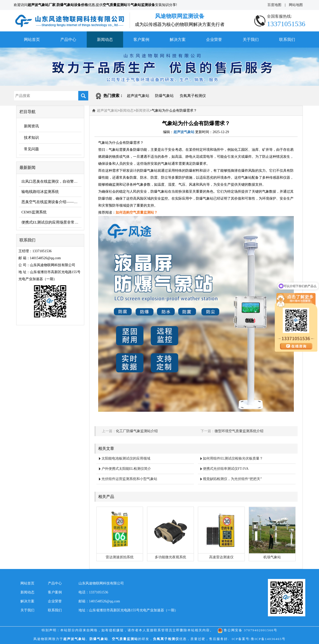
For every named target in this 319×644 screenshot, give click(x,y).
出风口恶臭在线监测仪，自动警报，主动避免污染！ (51, 181)
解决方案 (178, 40)
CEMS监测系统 (34, 212)
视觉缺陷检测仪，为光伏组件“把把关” (232, 479)
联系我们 (287, 40)
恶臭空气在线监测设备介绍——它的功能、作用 (51, 202)
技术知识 (31, 138)
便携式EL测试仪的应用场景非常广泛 (51, 222)
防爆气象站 (164, 96)
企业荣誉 (214, 40)
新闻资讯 (31, 126)
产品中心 (68, 40)
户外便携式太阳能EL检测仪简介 (126, 469)
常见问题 (31, 149)
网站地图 (296, 5)
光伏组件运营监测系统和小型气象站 (129, 479)
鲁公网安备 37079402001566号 (247, 630)
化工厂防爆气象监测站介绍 (137, 431)
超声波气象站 (138, 96)
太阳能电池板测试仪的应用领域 (126, 458)
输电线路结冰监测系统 (40, 192)
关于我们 (251, 40)
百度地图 (274, 5)
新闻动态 (105, 40)
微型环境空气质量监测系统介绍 (239, 431)
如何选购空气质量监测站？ (137, 212)
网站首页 (32, 40)
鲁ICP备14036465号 (268, 639)
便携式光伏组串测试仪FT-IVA (226, 469)
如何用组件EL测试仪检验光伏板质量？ (233, 458)
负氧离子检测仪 (193, 96)
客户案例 (141, 40)
